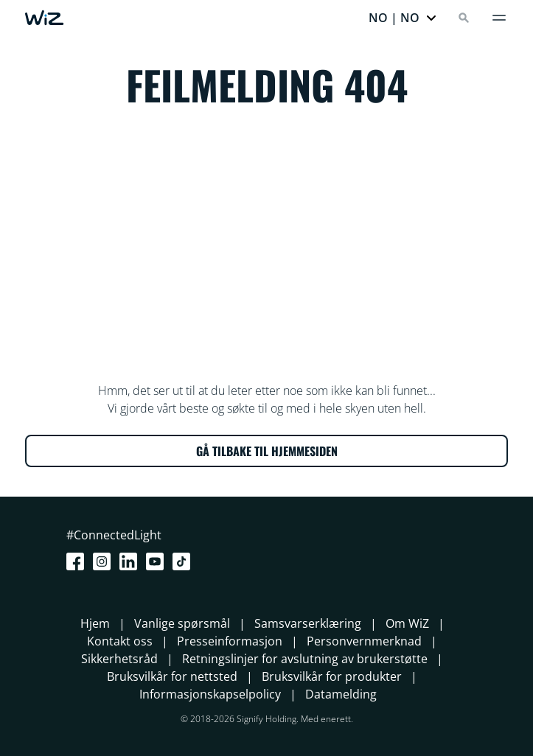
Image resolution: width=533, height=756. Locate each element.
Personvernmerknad (364, 641)
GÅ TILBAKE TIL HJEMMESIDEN (267, 451)
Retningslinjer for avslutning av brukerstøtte (305, 659)
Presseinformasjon (230, 641)
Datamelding (341, 694)
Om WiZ (407, 623)
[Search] (464, 18)
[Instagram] (105, 561)
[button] (403, 18)
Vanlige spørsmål (182, 623)
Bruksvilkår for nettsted (172, 676)
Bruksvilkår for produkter (332, 676)
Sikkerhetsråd (119, 659)
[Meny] (499, 18)
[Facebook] (78, 561)
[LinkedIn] (131, 561)
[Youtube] (158, 561)
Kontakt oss (120, 641)
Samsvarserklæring (308, 623)
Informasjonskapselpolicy (210, 694)
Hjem (95, 623)
